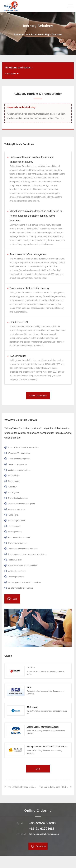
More (38, 769)
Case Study (10, 74)
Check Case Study (38, 396)
